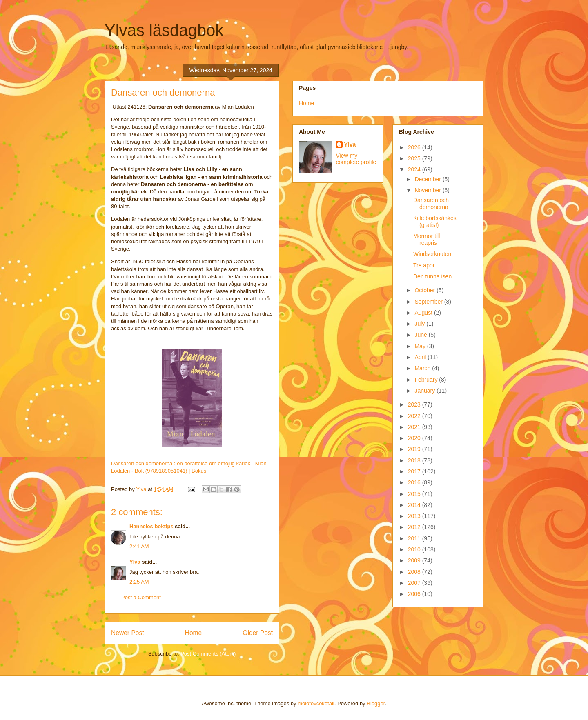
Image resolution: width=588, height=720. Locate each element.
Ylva (135, 562)
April (421, 357)
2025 (415, 158)
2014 (415, 505)
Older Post (258, 633)
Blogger (376, 703)
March (423, 368)
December (428, 179)
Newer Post (128, 633)
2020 (415, 438)
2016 (415, 482)
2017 (415, 471)
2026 (415, 147)
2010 (415, 549)
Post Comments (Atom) (208, 654)
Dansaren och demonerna (431, 203)
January (425, 391)
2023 (415, 404)
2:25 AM (139, 582)
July (420, 324)
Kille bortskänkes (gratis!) (435, 221)
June (421, 335)
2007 (415, 583)
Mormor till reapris (427, 239)
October (425, 290)
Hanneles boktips (151, 526)
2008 (415, 572)
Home (194, 633)
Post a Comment (141, 597)
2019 (415, 449)
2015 (415, 494)
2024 (415, 169)
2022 (415, 416)
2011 (415, 538)
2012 (415, 527)
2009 (415, 560)
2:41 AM (139, 546)
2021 (415, 427)
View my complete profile (356, 159)
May (421, 346)
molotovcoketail (316, 703)
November (428, 190)
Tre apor (424, 265)
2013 (415, 516)
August (424, 313)
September (429, 302)
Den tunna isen (432, 276)
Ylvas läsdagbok (164, 30)
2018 (415, 460)
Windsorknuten (432, 254)
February (427, 380)
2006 (415, 594)
